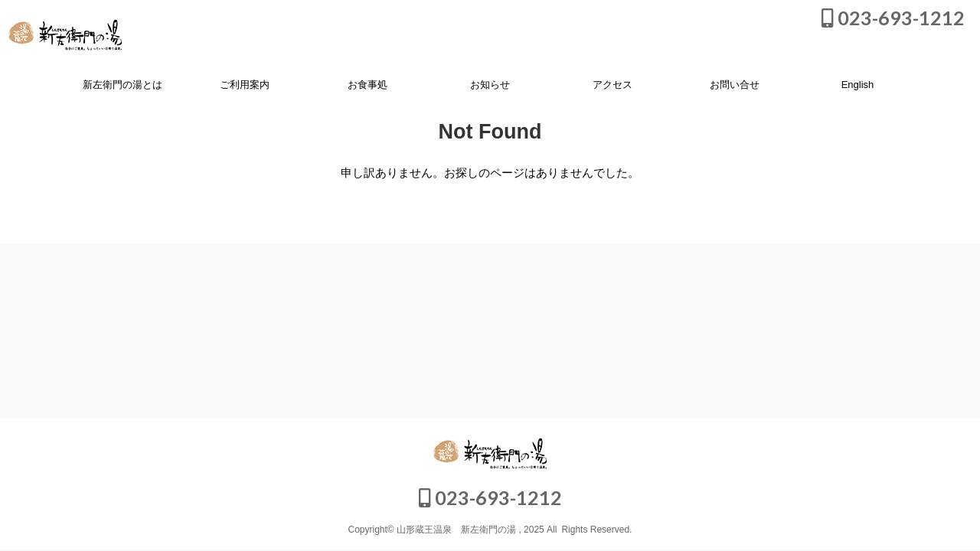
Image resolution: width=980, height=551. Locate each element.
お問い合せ (735, 85)
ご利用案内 (245, 85)
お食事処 (367, 85)
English (858, 85)
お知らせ (490, 85)
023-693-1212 (893, 18)
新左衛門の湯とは (122, 85)
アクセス (612, 85)
